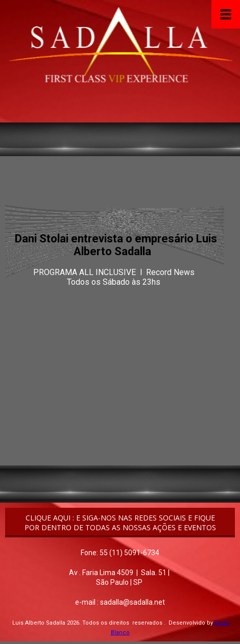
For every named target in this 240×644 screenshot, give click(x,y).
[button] (120, 523)
